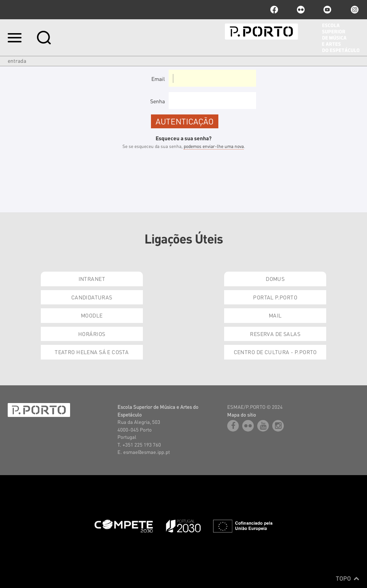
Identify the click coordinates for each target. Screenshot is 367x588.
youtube (327, 10)
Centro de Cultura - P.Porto (275, 352)
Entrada (17, 60)
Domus (275, 279)
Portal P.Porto (275, 297)
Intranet (92, 279)
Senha (158, 101)
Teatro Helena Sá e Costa (92, 352)
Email (158, 79)
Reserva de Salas (275, 334)
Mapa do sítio (242, 414)
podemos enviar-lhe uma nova (214, 146)
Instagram (354, 10)
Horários (92, 334)
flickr (301, 10)
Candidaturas (92, 297)
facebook (274, 10)
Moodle (92, 315)
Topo (348, 578)
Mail (275, 315)
